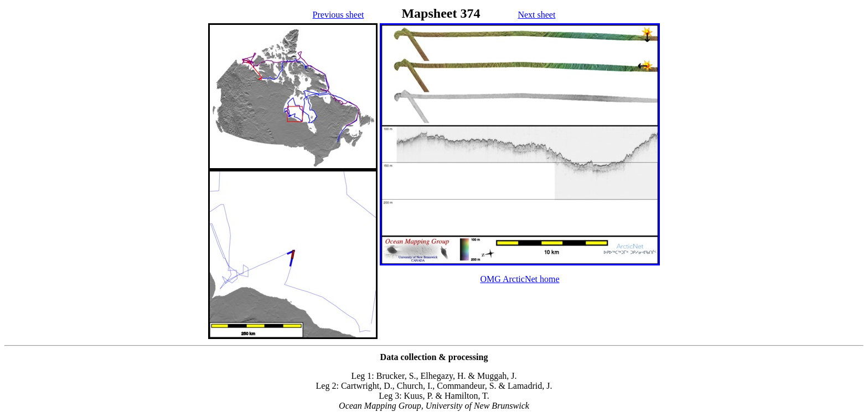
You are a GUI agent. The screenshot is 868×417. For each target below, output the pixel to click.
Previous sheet (339, 15)
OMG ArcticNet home (520, 279)
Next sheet (536, 15)
